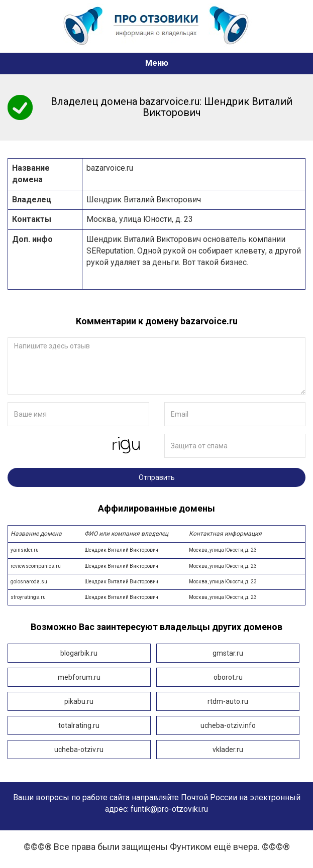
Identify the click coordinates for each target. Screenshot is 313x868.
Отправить (157, 477)
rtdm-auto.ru (228, 701)
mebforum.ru (79, 677)
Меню (157, 63)
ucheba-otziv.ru (79, 750)
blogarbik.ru (79, 653)
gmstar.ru (228, 653)
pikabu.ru (79, 701)
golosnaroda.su (156, 582)
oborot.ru (228, 677)
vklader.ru (228, 750)
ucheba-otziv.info (228, 725)
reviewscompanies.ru (156, 566)
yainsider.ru (156, 550)
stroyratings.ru (156, 597)
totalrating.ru (79, 725)
